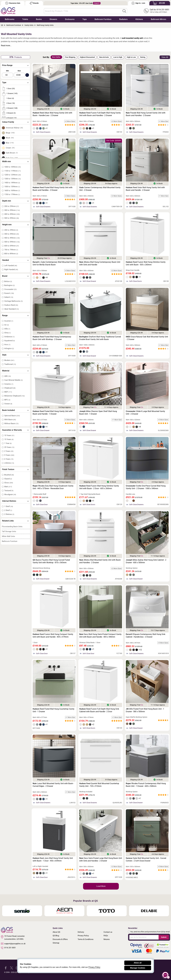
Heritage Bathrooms (13, 301)
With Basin (10, 420)
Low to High (118, 57)
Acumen (9, 321)
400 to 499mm (12, 214)
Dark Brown (12, 153)
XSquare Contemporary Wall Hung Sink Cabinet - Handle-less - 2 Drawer (146, 636)
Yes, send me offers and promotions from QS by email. (150, 932)
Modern (9, 360)
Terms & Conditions (86, 939)
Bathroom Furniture (103, 19)
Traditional (10, 364)
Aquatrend (10, 341)
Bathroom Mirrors (158, 19)
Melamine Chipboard (14, 396)
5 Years (9, 455)
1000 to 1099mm (13, 167)
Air (7, 325)
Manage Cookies (138, 968)
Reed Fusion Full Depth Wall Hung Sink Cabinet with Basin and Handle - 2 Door (99, 710)
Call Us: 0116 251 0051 (160, 10)
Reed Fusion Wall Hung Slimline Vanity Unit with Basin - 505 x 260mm (146, 263)
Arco (7, 345)
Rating (143, 57)
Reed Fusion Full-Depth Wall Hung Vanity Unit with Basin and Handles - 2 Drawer (100, 114)
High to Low (131, 57)
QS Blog (56, 936)
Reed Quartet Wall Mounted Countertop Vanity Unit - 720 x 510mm (99, 785)
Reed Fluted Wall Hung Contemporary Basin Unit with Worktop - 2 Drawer (52, 338)
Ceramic (9, 384)
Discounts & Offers (60, 939)
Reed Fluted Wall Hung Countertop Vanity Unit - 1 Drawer (54, 710)
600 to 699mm (12, 246)
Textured (9, 491)
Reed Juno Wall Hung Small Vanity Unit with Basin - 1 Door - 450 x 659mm (53, 859)
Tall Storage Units (9, 531)
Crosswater (10, 289)
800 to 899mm (11, 254)
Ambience (9, 337)
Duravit (9, 293)
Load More (101, 886)
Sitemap (56, 943)
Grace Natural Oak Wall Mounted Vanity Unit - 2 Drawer (147, 338)
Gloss (9, 483)
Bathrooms (10, 19)
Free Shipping (70, 57)
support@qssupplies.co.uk (13, 944)
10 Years (9, 435)
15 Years (9, 439)
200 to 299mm (12, 206)
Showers (53, 19)
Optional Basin (12, 416)
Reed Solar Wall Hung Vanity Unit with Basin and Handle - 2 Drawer (145, 189)
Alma (8, 333)
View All (165, 57)
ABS (8, 376)
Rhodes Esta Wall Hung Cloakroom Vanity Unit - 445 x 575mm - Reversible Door (53, 487)
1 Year (8, 443)
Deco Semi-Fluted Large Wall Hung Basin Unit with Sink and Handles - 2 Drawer (101, 859)
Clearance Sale (13, 3)
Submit (164, 937)
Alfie (7, 329)
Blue (10, 143)
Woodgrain (10, 494)
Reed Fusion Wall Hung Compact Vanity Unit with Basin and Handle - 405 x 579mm (53, 636)
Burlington (9, 285)
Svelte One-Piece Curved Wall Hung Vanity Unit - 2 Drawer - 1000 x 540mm (146, 487)
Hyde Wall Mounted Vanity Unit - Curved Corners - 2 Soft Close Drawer (146, 859)
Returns (107, 939)
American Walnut (14, 128)
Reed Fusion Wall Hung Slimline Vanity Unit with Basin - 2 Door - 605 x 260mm (99, 487)
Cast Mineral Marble (13, 380)
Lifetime (9, 463)
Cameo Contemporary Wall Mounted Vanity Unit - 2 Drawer (100, 189)
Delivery (81, 932)
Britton (8, 281)
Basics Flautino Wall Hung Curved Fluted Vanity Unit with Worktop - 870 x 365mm (51, 561)
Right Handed (11, 269)
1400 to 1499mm (12, 183)
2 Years (9, 451)
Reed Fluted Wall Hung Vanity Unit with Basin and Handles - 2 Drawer (53, 189)
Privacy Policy (83, 936)
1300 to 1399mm (13, 179)
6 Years (9, 459)
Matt (8, 487)
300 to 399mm (12, 210)
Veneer (8, 404)
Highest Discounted (87, 57)
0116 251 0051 (8, 948)
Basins (39, 19)
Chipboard (10, 388)
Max (19, 71)
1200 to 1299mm (13, 175)
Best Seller (56, 57)
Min (8, 71)
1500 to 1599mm (12, 187)
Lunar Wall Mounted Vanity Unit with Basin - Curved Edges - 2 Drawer (53, 785)
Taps (85, 19)
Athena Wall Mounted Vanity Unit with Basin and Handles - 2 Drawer (100, 561)
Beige (10, 133)
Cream (10, 148)
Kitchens (139, 19)
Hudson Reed (11, 305)
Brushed (9, 475)
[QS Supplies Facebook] (6, 968)
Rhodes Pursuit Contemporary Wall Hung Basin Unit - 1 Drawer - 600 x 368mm (146, 785)
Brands (34, 3)
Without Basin (11, 423)
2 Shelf (8, 510)
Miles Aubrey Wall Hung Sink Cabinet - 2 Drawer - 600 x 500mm (146, 561)
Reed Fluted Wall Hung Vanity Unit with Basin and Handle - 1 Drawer (53, 413)
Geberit (9, 297)
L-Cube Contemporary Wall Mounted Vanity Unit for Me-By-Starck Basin (54, 263)
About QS (56, 932)
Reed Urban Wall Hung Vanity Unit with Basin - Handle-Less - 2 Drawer (52, 114)
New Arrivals (104, 57)
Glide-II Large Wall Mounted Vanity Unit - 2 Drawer (145, 413)
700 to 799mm (11, 250)
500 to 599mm (12, 218)
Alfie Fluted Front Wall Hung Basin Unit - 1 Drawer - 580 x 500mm (145, 710)
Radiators (123, 19)
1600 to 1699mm (12, 191)
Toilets (25, 19)
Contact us (108, 932)
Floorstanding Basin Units (12, 527)
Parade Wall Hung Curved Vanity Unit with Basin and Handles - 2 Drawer (146, 114)
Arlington (9, 348)
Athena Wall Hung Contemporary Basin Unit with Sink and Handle (100, 263)
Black (10, 138)
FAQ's (106, 936)
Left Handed (11, 266)
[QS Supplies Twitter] (11, 968)
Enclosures (70, 19)
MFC (7, 400)
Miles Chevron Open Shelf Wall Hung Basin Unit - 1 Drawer (98, 413)
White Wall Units (8, 536)
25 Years (9, 447)
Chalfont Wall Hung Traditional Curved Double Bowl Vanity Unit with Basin (100, 338)
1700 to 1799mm (12, 194)
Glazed (8, 479)
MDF (8, 392)
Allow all (138, 963)
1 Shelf (9, 506)
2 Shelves (9, 514)
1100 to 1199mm (13, 171)
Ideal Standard (11, 309)
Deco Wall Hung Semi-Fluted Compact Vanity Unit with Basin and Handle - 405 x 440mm (100, 636)
